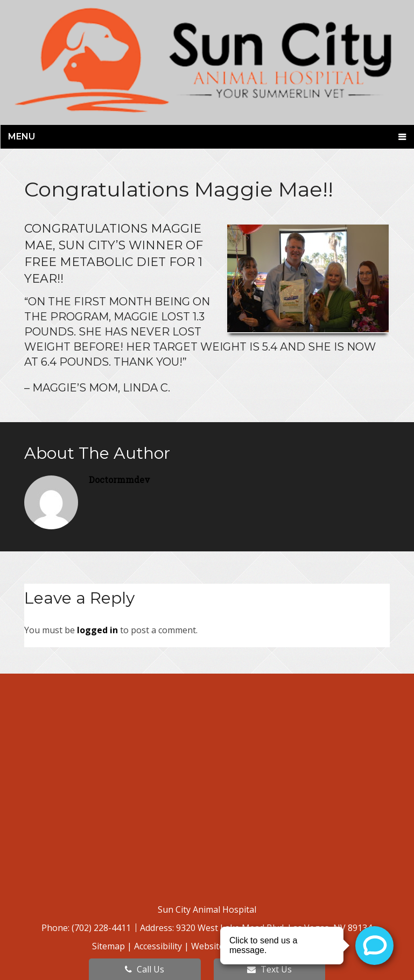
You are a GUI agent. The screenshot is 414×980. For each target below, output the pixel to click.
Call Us (145, 969)
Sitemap (108, 946)
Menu (22, 136)
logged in (97, 630)
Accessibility (158, 946)
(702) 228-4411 (102, 928)
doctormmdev (120, 479)
